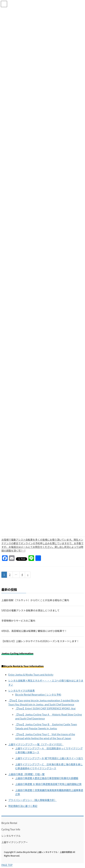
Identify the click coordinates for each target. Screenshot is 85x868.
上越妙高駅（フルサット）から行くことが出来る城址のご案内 (35, 600)
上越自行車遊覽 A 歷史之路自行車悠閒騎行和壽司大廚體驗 (47, 778)
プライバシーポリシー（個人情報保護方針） (32, 800)
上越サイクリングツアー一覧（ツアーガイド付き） (36, 744)
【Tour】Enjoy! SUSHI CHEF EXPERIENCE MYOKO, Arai (45, 708)
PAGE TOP (7, 865)
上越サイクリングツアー (15, 842)
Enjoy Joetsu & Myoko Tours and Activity (31, 675)
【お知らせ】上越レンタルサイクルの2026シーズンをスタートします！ (40, 641)
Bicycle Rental (9, 823)
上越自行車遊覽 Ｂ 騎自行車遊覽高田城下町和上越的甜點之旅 (48, 784)
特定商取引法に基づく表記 (23, 806)
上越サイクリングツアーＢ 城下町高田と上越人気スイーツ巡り (49, 758)
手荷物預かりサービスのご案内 (18, 621)
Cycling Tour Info (11, 829)
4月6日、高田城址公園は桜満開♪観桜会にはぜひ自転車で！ (34, 631)
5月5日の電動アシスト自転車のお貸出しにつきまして (30, 610)
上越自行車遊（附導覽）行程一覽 (26, 774)
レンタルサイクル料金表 (22, 691)
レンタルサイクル (11, 836)
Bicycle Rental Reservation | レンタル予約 (38, 695)
